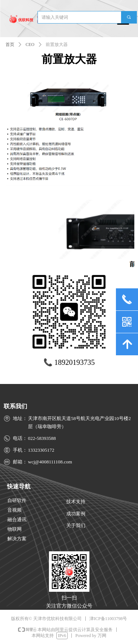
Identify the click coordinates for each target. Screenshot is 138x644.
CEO (30, 45)
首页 (10, 45)
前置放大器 (57, 45)
